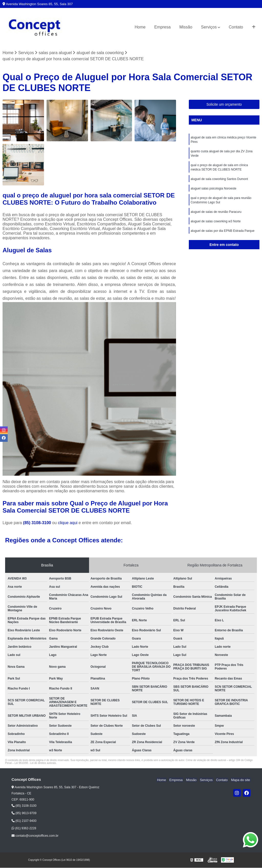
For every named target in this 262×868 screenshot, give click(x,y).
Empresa (162, 27)
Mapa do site (241, 780)
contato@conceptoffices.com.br (35, 836)
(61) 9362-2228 (24, 829)
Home (140, 27)
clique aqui (68, 523)
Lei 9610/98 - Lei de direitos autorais (35, 763)
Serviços (209, 27)
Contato (236, 27)
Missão (186, 27)
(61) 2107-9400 (24, 821)
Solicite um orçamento (224, 105)
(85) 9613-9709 (24, 813)
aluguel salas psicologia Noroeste (214, 191)
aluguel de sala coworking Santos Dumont (219, 181)
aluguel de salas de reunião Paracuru (216, 215)
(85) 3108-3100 (38, 523)
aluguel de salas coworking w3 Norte (216, 224)
